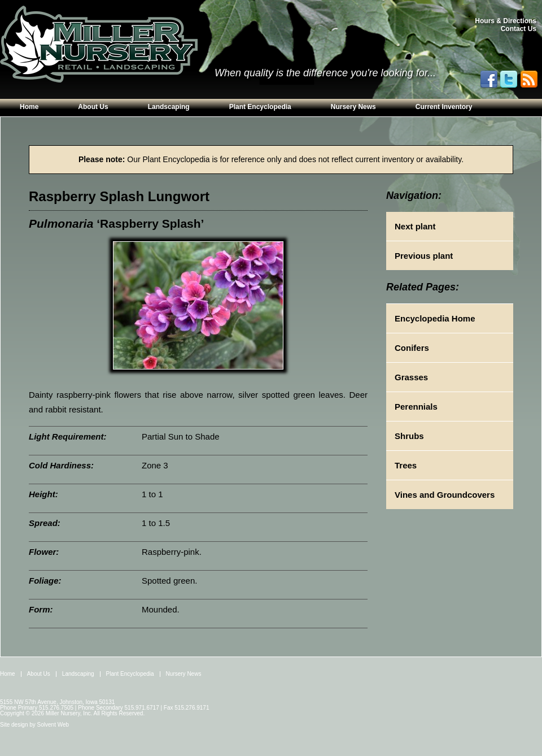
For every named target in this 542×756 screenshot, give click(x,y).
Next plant (415, 226)
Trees (406, 465)
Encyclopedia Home (435, 318)
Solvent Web (53, 725)
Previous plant (424, 256)
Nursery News (353, 107)
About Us (93, 107)
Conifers (412, 348)
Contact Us (519, 29)
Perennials (416, 407)
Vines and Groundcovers (445, 495)
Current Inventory (444, 107)
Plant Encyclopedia (260, 107)
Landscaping (169, 107)
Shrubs (409, 436)
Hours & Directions (506, 21)
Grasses (411, 377)
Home (29, 107)
